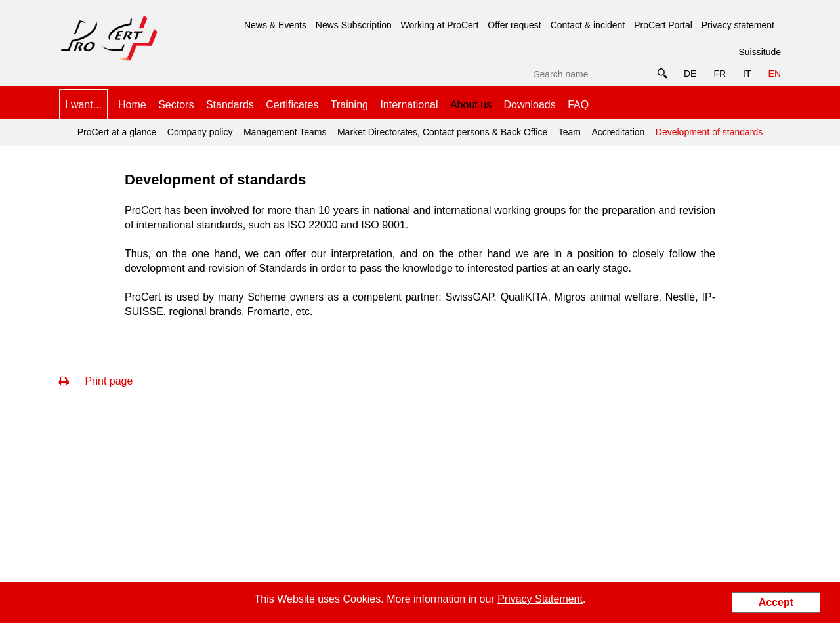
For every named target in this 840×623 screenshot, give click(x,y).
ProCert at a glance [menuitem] (117, 132)
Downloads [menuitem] (530, 105)
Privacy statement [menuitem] (738, 25)
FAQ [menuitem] (578, 105)
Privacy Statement (540, 599)
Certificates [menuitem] (292, 105)
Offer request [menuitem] (514, 25)
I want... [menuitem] (83, 105)
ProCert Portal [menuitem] (663, 25)
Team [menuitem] (570, 132)
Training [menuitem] (349, 105)
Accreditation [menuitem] (618, 132)
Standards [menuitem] (230, 105)
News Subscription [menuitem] (354, 25)
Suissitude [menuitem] (760, 52)
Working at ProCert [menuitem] (440, 25)
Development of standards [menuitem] (707, 128)
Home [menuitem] (132, 105)
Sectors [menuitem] (176, 105)
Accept (776, 602)
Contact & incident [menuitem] (588, 25)
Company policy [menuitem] (200, 132)
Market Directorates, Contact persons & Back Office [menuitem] (442, 132)
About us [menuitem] (471, 105)
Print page (96, 381)
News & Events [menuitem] (275, 25)
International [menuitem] (409, 105)
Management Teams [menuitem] (285, 132)
